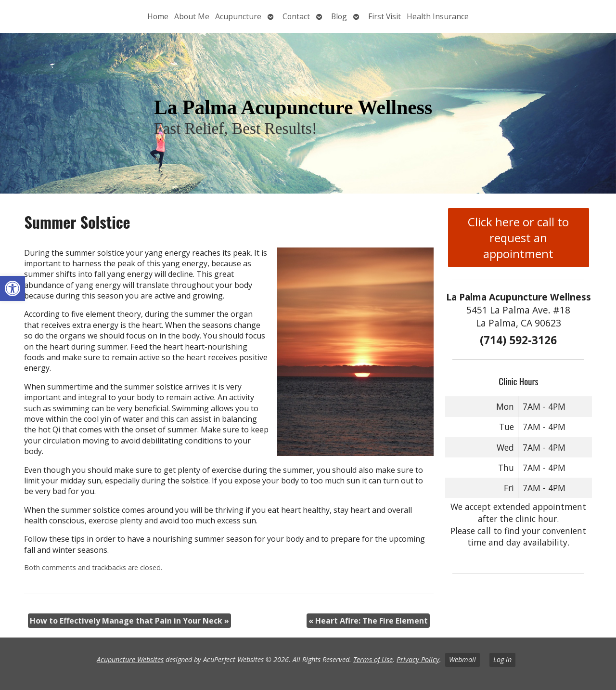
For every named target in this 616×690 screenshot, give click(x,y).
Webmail (462, 659)
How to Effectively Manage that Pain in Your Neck (129, 621)
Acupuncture (238, 16)
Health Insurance (438, 16)
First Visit (385, 16)
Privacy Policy (418, 659)
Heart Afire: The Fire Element (368, 621)
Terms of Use (373, 659)
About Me (192, 16)
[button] (13, 288)
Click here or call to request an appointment (518, 238)
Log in (502, 659)
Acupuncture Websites (130, 659)
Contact (296, 16)
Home (158, 16)
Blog (339, 16)
